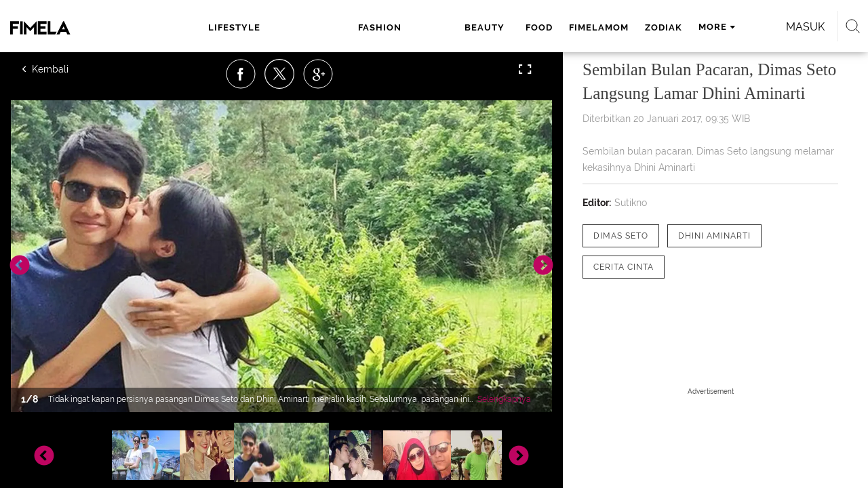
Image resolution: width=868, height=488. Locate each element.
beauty (371, 27)
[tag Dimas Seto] (621, 236)
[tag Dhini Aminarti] (714, 236)
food (420, 27)
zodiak (545, 27)
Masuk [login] (746, 27)
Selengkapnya (504, 399)
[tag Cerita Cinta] (624, 267)
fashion (307, 27)
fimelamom (480, 27)
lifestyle (230, 27)
